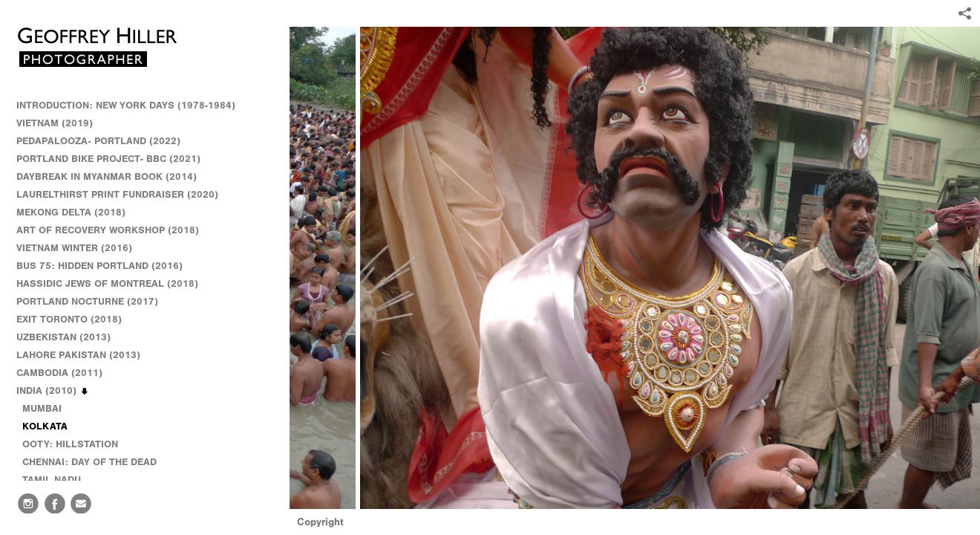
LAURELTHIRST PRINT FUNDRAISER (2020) (117, 194)
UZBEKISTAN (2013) (63, 337)
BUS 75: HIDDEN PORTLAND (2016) (99, 266)
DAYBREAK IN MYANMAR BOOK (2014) (107, 176)
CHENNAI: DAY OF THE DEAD (89, 462)
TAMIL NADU (52, 480)
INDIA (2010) (53, 391)
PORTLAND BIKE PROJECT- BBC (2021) (108, 159)
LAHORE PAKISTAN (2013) (85, 355)
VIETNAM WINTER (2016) (81, 248)
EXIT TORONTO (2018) (69, 319)
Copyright (320, 522)
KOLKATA (45, 426)
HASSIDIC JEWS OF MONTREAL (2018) (107, 283)
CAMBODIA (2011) (66, 373)
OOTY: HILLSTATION (70, 444)
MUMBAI (42, 408)
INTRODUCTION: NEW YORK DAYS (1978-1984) (126, 105)
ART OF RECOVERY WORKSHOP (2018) (108, 230)
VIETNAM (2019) (55, 123)
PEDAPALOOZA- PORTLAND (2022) (98, 141)
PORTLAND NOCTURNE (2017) (87, 301)
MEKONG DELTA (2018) (71, 212)
